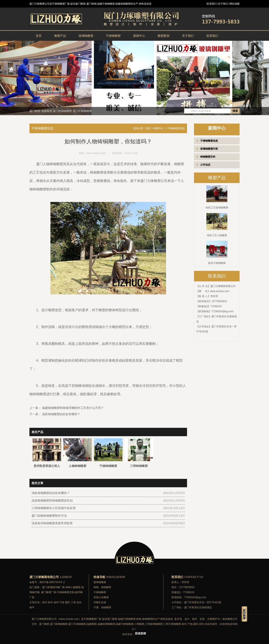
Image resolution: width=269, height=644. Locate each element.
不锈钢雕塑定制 (66, 592)
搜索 (235, 111)
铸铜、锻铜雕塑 (102, 587)
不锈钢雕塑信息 (209, 141)
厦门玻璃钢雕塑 (62, 111)
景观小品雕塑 (101, 597)
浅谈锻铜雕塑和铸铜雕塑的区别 (52, 500)
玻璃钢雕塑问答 (209, 149)
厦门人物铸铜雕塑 (50, 164)
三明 (73, 602)
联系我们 (212, 36)
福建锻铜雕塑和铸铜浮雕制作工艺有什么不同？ (73, 408)
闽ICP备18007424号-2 (52, 582)
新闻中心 (139, 36)
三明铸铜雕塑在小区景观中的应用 (54, 508)
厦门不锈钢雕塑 (82, 111)
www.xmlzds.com (220, 291)
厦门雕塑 (35, 111)
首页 (39, 36)
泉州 (50, 602)
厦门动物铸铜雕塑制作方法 (49, 516)
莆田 (67, 602)
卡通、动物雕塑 (102, 607)
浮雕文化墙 (100, 602)
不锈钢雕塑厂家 (92, 619)
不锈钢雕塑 (113, 36)
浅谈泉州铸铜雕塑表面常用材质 (52, 523)
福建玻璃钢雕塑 (106, 624)
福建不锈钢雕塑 (127, 619)
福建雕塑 (47, 111)
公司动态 (205, 165)
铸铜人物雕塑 (73, 587)
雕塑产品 (60, 36)
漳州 (45, 602)
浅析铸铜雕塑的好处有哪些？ (61, 414)
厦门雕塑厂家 (49, 592)
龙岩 (79, 602)
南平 (32, 607)
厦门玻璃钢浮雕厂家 (53, 587)
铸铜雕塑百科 (208, 157)
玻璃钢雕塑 (86, 36)
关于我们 (188, 36)
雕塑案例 (164, 36)
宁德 (62, 602)
